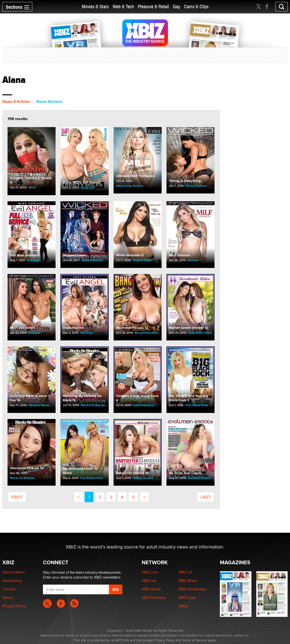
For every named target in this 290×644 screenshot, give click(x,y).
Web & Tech (123, 7)
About (8, 598)
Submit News (14, 572)
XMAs (183, 606)
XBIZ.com (150, 572)
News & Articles (16, 101)
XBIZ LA (185, 572)
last (206, 497)
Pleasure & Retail (153, 7)
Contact (9, 589)
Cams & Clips (196, 7)
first (17, 497)
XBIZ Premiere (154, 598)
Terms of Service (195, 640)
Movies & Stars (95, 7)
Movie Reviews (49, 101)
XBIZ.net (149, 581)
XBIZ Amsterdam (193, 589)
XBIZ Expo (187, 598)
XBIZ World (151, 589)
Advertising (12, 581)
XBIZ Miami (188, 581)
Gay (176, 7)
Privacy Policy (14, 606)
